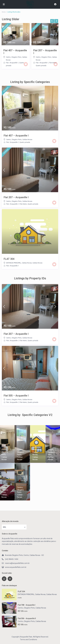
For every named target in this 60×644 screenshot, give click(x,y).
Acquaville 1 (14, 63)
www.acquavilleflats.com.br (16, 567)
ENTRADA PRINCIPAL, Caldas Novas (19, 263)
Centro (8, 57)
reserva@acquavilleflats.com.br (17, 563)
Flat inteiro (23, 204)
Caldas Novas (27, 139)
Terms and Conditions (29, 640)
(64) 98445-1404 (12, 559)
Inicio (4, 12)
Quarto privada (41, 66)
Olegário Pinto (16, 57)
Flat (7, 63)
